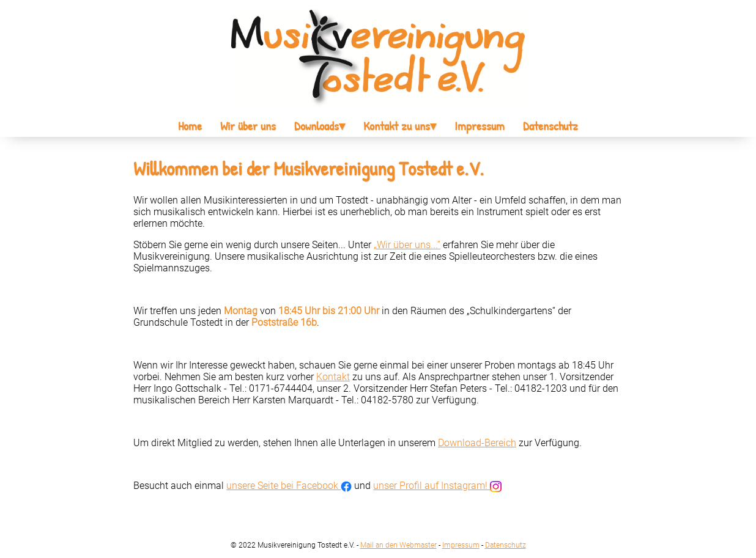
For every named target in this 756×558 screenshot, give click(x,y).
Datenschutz (550, 126)
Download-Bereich (477, 443)
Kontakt (333, 377)
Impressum (480, 126)
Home (190, 126)
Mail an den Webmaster (398, 545)
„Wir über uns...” (407, 245)
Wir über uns (248, 126)
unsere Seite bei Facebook (289, 486)
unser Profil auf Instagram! (437, 486)
